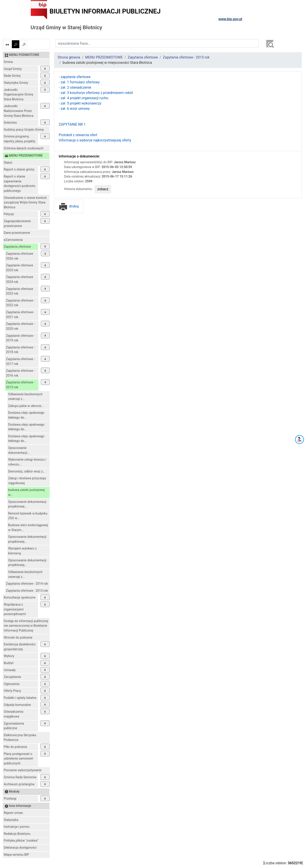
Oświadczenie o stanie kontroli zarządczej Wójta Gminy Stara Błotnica (25, 203)
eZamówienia (13, 240)
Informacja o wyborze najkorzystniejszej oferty (95, 140)
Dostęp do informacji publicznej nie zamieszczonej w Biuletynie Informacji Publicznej (26, 626)
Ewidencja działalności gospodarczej (20, 647)
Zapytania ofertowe (17, 247)
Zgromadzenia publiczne (14, 726)
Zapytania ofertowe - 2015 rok (20, 385)
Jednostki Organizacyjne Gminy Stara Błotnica (19, 95)
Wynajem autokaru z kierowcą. (22, 551)
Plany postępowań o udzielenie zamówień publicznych (18, 759)
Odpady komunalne (17, 705)
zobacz (103, 189)
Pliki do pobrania (15, 747)
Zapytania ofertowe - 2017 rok (20, 362)
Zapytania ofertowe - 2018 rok (20, 350)
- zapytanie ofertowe (74, 77)
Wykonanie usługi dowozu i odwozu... (27, 462)
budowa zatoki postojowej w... (26, 492)
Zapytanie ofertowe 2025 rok (20, 268)
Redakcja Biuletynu (17, 834)
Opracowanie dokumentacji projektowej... (27, 504)
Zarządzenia (12, 677)
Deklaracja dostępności (20, 848)
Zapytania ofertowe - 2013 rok (27, 591)
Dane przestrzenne (17, 233)
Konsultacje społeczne (20, 598)
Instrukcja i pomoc (17, 827)
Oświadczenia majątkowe (14, 714)
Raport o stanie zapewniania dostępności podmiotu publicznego (20, 184)
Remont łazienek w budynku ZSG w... (28, 516)
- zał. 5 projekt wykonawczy (80, 103)
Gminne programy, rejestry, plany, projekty (20, 139)
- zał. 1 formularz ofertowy (79, 82)
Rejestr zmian (13, 813)
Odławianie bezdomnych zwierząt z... (25, 397)
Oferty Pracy (12, 691)
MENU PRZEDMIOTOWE (104, 57)
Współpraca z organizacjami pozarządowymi (15, 609)
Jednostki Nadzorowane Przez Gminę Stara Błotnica (19, 111)
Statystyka (11, 820)
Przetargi (10, 799)
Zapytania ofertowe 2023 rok (20, 291)
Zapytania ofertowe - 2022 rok (20, 303)
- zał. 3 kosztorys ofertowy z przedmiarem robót (96, 93)
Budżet (9, 663)
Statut (8, 163)
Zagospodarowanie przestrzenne (17, 224)
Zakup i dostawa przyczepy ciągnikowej (27, 481)
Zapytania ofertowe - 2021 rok (20, 315)
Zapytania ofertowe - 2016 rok (20, 373)
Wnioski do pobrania (18, 638)
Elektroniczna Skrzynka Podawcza (20, 738)
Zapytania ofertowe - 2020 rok (20, 326)
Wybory (9, 656)
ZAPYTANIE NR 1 (72, 124)
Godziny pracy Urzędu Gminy (24, 130)
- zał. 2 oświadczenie (75, 87)
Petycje (9, 214)
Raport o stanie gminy (19, 169)
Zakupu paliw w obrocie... (26, 406)
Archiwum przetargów (19, 784)
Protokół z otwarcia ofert (78, 135)
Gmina (8, 62)
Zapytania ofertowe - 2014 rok (27, 584)
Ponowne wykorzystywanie (23, 770)
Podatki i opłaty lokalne (20, 698)
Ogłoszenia (12, 684)
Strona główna (69, 57)
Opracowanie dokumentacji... (19, 450)
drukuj (69, 206)
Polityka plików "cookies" (21, 841)
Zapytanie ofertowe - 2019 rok (20, 338)
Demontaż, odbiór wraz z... (27, 472)
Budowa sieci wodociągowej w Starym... (28, 528)
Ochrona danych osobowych (24, 148)
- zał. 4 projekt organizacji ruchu (83, 98)
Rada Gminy (12, 76)
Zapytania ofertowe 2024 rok (20, 279)
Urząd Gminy (13, 69)
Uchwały (10, 670)
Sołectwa (10, 123)
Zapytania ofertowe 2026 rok (20, 256)
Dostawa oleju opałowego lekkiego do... (26, 415)
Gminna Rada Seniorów (20, 777)
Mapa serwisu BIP (16, 855)
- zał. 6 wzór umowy (74, 109)
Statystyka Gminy (16, 83)
